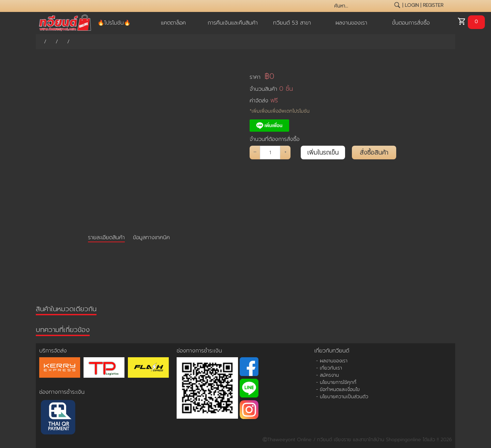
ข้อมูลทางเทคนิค (151, 237)
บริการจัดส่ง (53, 351)
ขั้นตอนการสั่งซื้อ (411, 23)
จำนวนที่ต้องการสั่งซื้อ (274, 139)
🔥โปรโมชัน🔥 (114, 23)
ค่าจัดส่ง (264, 100)
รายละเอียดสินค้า (106, 237)
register (433, 5)
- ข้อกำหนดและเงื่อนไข (338, 389)
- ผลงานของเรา (332, 361)
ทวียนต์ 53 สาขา (292, 23)
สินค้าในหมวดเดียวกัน (66, 309)
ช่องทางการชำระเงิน (62, 392)
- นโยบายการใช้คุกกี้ (336, 382)
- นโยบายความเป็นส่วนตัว (342, 397)
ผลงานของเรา (351, 23)
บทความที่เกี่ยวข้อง (63, 330)
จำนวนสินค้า (271, 89)
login (412, 5)
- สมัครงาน (328, 375)
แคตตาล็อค (173, 23)
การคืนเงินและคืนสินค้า (233, 23)
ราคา (262, 76)
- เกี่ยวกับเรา (329, 368)
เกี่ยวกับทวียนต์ (332, 351)
